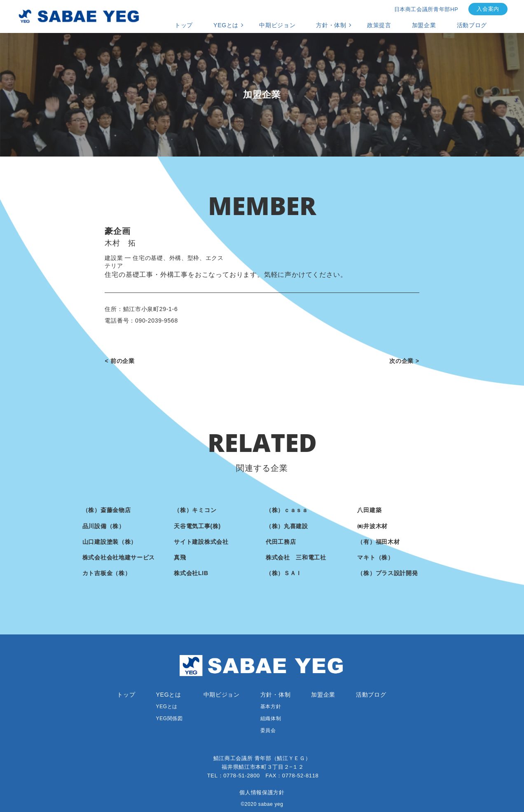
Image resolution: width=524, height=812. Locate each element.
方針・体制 (331, 25)
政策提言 (379, 25)
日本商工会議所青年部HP (426, 9)
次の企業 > (404, 361)
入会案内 (488, 9)
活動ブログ (472, 25)
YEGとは (226, 25)
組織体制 (271, 718)
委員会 (268, 730)
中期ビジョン (277, 25)
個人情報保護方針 (262, 792)
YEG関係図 (170, 718)
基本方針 (271, 707)
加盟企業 (424, 25)
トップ (184, 25)
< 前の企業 (119, 361)
